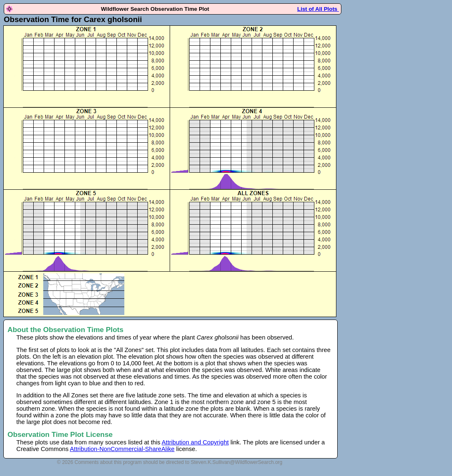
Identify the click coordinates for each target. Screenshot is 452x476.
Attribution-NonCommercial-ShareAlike (122, 449)
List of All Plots (318, 9)
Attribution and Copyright (195, 442)
